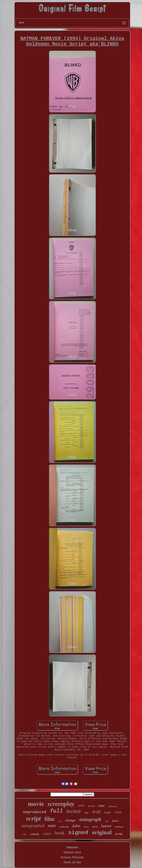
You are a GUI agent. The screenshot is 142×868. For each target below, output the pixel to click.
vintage (70, 820)
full (56, 811)
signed (78, 833)
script (33, 819)
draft (96, 812)
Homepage (72, 847)
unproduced (35, 812)
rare (52, 826)
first (60, 821)
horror (106, 826)
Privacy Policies (72, 857)
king (86, 827)
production (113, 806)
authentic (64, 827)
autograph (90, 819)
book (60, 833)
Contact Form (72, 852)
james (115, 821)
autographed (33, 826)
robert (47, 834)
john (76, 826)
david (95, 827)
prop (119, 834)
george (91, 806)
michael (119, 827)
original (102, 832)
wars (108, 812)
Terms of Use (72, 862)
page (102, 805)
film (49, 819)
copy (24, 834)
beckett (74, 811)
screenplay (61, 804)
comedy (35, 834)
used (81, 805)
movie (36, 804)
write (118, 812)
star (86, 813)
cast (107, 821)
